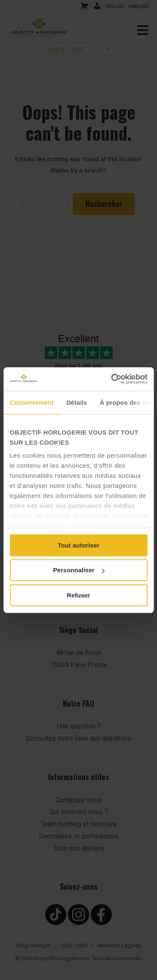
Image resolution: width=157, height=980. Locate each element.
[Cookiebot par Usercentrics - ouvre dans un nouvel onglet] (112, 379)
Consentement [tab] (32, 402)
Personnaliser (79, 570)
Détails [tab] (77, 402)
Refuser (79, 595)
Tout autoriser (79, 545)
